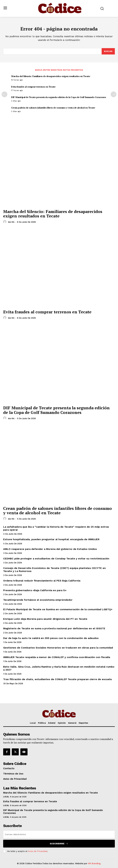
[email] (59, 834)
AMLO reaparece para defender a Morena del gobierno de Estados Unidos (50, 549)
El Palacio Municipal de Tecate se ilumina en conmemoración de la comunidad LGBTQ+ (58, 609)
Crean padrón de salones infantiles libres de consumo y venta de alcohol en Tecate (53, 108)
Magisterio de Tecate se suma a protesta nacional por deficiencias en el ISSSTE (54, 628)
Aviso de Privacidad (38, 851)
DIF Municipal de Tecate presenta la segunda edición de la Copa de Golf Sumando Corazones (59, 97)
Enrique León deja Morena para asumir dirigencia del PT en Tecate (45, 619)
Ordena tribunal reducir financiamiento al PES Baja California (42, 581)
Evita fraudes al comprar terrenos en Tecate (33, 87)
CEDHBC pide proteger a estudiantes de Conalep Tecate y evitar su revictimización (56, 559)
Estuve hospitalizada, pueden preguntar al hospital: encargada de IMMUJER (51, 539)
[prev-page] (4, 94)
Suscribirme (59, 844)
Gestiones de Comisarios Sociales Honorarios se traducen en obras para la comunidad (58, 648)
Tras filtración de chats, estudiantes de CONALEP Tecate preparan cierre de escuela (57, 679)
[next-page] (114, 94)
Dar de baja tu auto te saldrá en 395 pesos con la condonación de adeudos (51, 638)
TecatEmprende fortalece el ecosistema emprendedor (38, 600)
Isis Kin (11, 222)
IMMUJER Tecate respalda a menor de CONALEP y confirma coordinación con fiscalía (57, 657)
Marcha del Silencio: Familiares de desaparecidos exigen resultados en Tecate (51, 76)
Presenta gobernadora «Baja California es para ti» (35, 590)
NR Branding (94, 863)
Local (6, 797)
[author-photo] (5, 222)
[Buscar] (108, 51)
